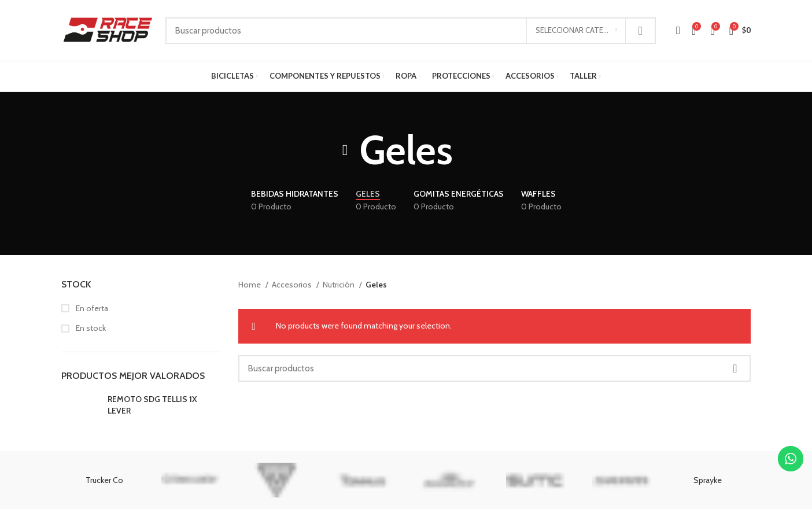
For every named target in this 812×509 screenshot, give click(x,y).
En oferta (91, 308)
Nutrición (339, 285)
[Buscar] (411, 31)
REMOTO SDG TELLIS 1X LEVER (152, 405)
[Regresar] (345, 150)
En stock (90, 328)
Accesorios (293, 285)
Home (250, 285)
